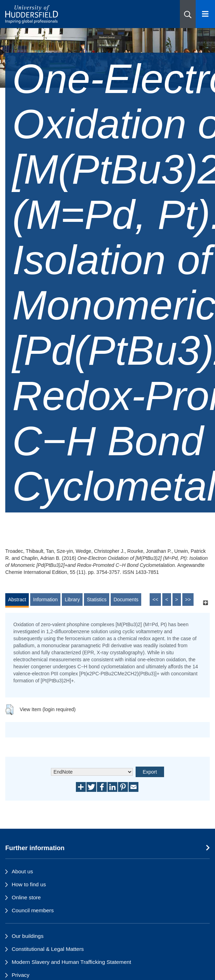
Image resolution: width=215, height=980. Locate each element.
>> (188, 600)
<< (155, 600)
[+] (205, 603)
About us (22, 871)
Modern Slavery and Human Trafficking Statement (71, 962)
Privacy (20, 975)
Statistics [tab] (97, 600)
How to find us (29, 884)
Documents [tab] (126, 600)
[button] (188, 14)
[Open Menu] (205, 14)
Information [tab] (45, 600)
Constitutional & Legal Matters (48, 949)
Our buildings (28, 936)
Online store (26, 897)
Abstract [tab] (17, 600)
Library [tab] (72, 600)
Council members (33, 910)
